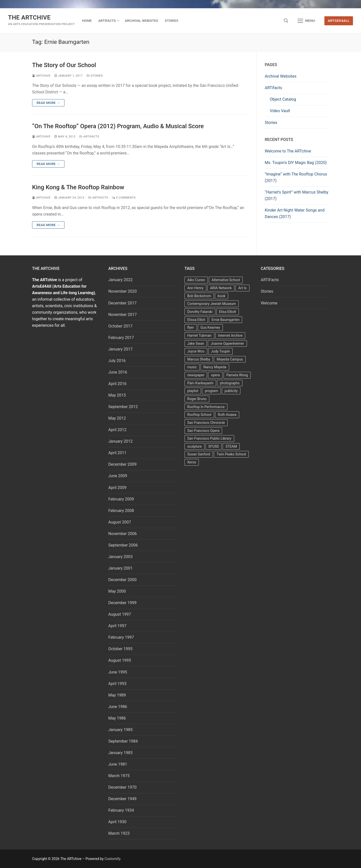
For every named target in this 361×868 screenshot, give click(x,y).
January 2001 (120, 568)
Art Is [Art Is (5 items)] (242, 288)
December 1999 (122, 603)
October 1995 (120, 649)
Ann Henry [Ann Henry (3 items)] (195, 288)
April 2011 (117, 453)
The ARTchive (29, 18)
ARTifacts (273, 88)
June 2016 (118, 372)
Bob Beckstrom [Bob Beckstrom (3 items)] (199, 296)
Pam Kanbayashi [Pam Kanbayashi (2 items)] (200, 383)
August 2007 (120, 522)
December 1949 (122, 799)
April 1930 (117, 822)
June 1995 (118, 672)
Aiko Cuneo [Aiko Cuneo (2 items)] (196, 280)
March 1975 (119, 776)
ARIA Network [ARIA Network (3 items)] (221, 288)
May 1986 (117, 718)
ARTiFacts (89, 136)
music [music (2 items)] (192, 367)
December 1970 (122, 787)
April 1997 (117, 626)
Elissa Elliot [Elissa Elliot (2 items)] (196, 320)
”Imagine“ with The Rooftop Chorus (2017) (296, 177)
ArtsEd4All (339, 21)
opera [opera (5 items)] (215, 375)
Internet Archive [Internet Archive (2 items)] (230, 335)
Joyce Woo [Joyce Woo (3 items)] (196, 351)
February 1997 (121, 637)
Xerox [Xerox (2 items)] (192, 462)
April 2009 (117, 488)
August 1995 (120, 660)
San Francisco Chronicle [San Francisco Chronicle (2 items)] (206, 423)
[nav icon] (306, 21)
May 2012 (117, 418)
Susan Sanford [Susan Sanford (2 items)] (199, 454)
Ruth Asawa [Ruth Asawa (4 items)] (227, 415)
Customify (112, 859)
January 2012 (120, 441)
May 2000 (117, 591)
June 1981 (118, 764)
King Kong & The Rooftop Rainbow (78, 187)
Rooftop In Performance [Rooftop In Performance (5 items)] (206, 407)
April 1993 (117, 684)
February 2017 (121, 338)
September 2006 (123, 545)
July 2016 (117, 361)
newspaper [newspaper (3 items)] (196, 375)
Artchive (41, 76)
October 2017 (120, 326)
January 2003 (120, 557)
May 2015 (117, 395)
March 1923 (119, 833)
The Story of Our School (64, 65)
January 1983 (120, 753)
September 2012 (123, 407)
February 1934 (121, 810)
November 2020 (122, 291)
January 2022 (120, 280)
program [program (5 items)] (211, 391)
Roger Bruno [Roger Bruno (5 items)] (197, 399)
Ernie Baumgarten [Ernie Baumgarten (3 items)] (225, 320)
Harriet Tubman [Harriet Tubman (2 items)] (199, 335)
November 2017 (122, 315)
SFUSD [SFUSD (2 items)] (214, 446)
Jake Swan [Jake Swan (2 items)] (196, 343)
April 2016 (117, 384)
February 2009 (121, 499)
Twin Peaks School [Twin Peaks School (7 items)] (231, 454)
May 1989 (117, 695)
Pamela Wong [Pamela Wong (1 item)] (237, 375)
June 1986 (118, 707)
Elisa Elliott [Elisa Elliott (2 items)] (228, 312)
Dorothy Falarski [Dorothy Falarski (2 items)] (200, 312)
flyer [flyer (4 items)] (191, 327)
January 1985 (120, 730)
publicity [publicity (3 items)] (231, 391)
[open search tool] (286, 21)
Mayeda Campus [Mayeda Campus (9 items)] (230, 359)
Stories (95, 76)
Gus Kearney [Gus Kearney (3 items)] (210, 327)
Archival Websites (281, 76)
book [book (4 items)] (221, 296)
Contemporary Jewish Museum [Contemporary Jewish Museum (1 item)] (212, 304)
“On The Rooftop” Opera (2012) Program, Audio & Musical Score (118, 126)
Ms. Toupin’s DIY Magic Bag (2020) (296, 163)
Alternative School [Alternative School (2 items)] (226, 280)
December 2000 (122, 580)
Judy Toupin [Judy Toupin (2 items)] (221, 351)
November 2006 (122, 534)
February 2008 (121, 511)
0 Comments (124, 198)
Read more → (48, 103)
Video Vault (280, 111)
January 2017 (120, 349)
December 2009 (122, 464)
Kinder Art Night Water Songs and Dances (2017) (295, 213)
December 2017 (122, 303)
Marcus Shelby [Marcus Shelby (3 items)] (199, 359)
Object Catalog (283, 99)
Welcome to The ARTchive (288, 151)
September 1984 (123, 741)
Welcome (269, 303)
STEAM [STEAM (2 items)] (231, 446)
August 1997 (120, 614)
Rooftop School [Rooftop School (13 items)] (199, 415)
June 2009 (118, 476)
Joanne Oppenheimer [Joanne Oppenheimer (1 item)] (227, 343)
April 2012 (117, 430)
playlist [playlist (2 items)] (193, 391)
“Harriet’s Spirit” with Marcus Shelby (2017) (297, 195)
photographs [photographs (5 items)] (230, 383)
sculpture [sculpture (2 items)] (195, 446)
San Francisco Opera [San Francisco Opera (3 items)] (203, 431)
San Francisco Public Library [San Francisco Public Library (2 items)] (209, 438)
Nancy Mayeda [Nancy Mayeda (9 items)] (215, 367)
